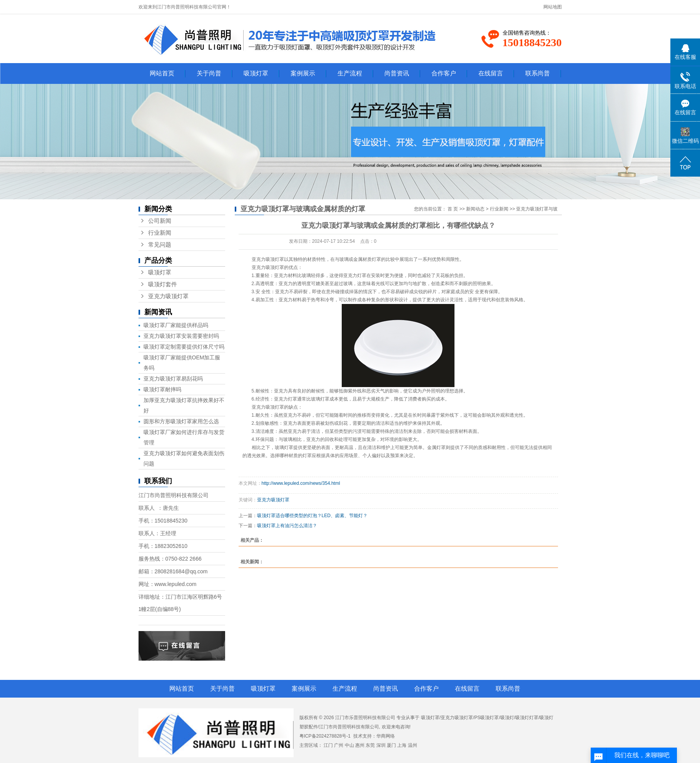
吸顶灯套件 (163, 284)
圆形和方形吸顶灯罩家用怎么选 (181, 421)
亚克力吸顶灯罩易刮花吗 (173, 379)
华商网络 (386, 736)
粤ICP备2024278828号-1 (325, 736)
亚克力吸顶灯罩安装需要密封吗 (181, 336)
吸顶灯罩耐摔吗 (162, 389)
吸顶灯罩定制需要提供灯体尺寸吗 (184, 347)
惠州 (360, 745)
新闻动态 (475, 209)
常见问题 (160, 245)
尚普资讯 (397, 73)
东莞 (370, 745)
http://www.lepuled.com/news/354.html (301, 483)
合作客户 (444, 73)
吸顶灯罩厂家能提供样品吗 (176, 325)
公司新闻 (160, 221)
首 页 (453, 209)
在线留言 (491, 73)
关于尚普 (209, 73)
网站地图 (553, 7)
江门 (328, 745)
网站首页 (162, 73)
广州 (339, 745)
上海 (402, 745)
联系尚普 (538, 73)
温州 (413, 745)
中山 (349, 745)
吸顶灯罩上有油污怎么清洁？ (287, 526)
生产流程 (350, 73)
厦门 (391, 745)
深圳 (381, 745)
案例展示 (303, 73)
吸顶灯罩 (256, 73)
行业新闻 (160, 233)
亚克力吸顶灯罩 (168, 296)
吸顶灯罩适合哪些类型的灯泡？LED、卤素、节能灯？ (312, 516)
